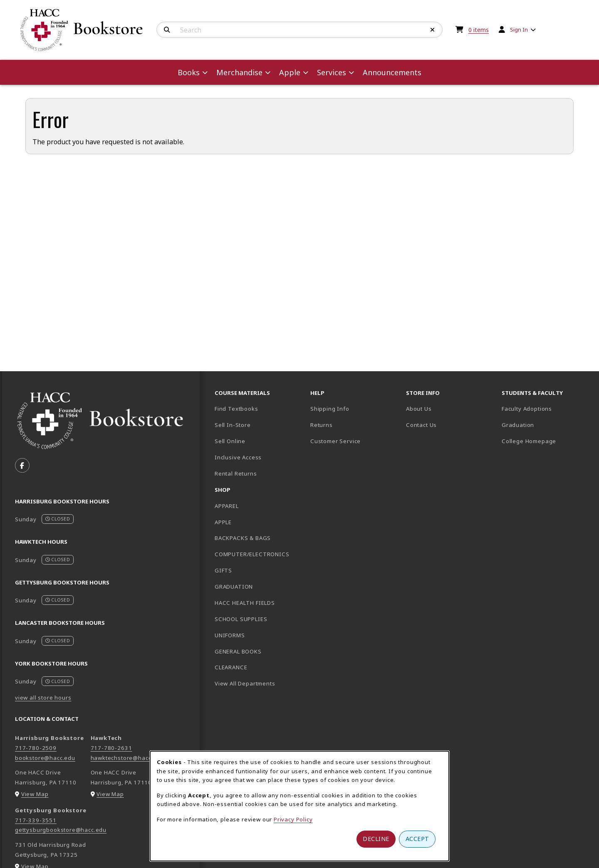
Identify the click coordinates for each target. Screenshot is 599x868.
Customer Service (335, 441)
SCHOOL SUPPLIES (241, 619)
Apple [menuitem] (290, 72)
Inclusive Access (238, 457)
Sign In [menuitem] (519, 30)
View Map (35, 794)
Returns (322, 425)
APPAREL (227, 506)
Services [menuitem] (332, 72)
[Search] (167, 30)
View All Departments (245, 683)
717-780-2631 (111, 748)
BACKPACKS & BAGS (243, 538)
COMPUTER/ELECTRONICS (252, 554)
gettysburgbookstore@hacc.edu (61, 830)
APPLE (223, 522)
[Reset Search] (433, 30)
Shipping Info (330, 409)
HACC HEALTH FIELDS (245, 603)
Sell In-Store (233, 425)
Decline (376, 839)
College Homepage (546, 441)
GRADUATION (234, 587)
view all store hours (43, 698)
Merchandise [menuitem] (239, 72)
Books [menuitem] (189, 72)
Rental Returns (236, 473)
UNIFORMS (230, 635)
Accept (417, 839)
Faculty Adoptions (527, 409)
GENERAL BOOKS (238, 651)
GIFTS (223, 570)
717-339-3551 (36, 820)
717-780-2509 (36, 748)
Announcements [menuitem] (392, 72)
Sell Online (230, 441)
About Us (419, 409)
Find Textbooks (236, 409)
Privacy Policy (293, 819)
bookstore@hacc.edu (45, 758)
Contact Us (421, 425)
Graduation (518, 425)
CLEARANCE (231, 667)
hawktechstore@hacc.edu (127, 758)
